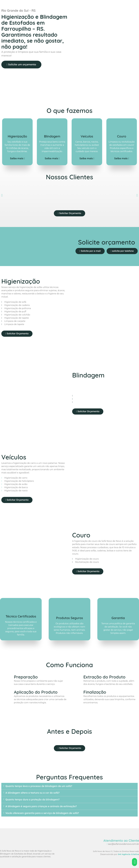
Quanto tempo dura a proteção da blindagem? (32, 800)
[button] (2, 195)
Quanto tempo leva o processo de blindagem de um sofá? (39, 786)
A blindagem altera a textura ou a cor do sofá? (32, 793)
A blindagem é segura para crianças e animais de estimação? (41, 806)
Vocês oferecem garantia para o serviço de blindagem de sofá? (42, 813)
